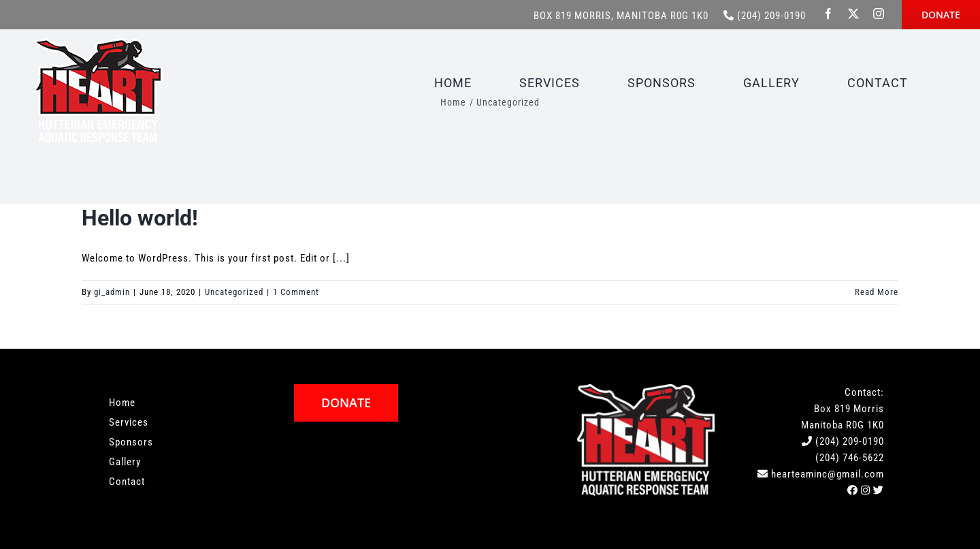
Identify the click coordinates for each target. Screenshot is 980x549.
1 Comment (296, 292)
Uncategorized (234, 292)
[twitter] (854, 14)
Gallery (125, 462)
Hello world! (140, 218)
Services (129, 422)
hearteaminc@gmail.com (828, 474)
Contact (127, 482)
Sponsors (131, 442)
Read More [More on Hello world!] (877, 292)
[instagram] (879, 14)
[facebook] (829, 14)
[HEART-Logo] (98, 43)
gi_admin (112, 292)
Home (122, 403)
